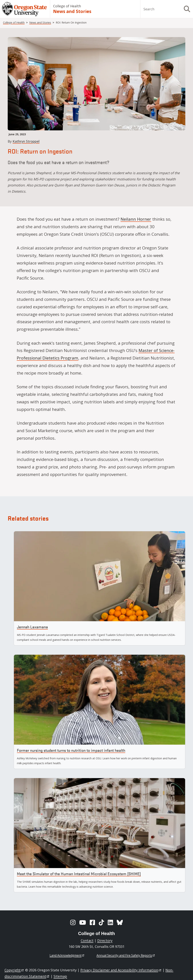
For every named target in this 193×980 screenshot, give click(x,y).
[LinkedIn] (110, 922)
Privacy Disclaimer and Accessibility (121, 970)
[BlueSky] (120, 922)
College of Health (67, 6)
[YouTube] (83, 922)
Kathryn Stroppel (26, 141)
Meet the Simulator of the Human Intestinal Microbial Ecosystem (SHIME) (79, 874)
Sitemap (60, 976)
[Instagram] (73, 922)
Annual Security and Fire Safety (126, 955)
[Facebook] (92, 922)
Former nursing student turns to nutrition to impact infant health (71, 750)
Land (67, 955)
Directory (105, 940)
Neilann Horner (136, 219)
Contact (87, 940)
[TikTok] (101, 922)
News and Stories (72, 11)
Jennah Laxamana (32, 627)
